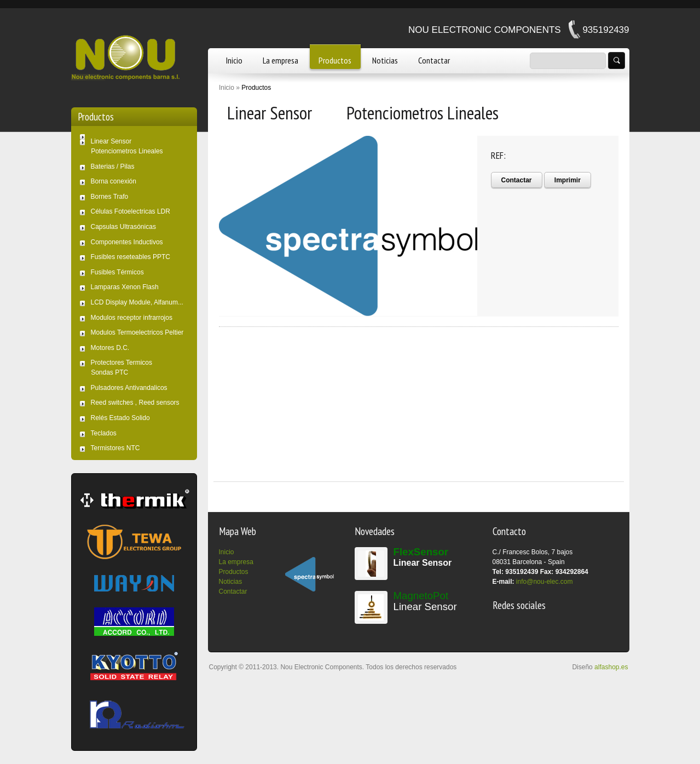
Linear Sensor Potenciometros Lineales (363, 113)
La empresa (280, 60)
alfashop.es (611, 667)
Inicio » (229, 88)
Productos (335, 60)
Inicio (234, 60)
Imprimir (568, 180)
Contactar (434, 60)
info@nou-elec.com (545, 582)
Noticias (385, 60)
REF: (498, 155)
